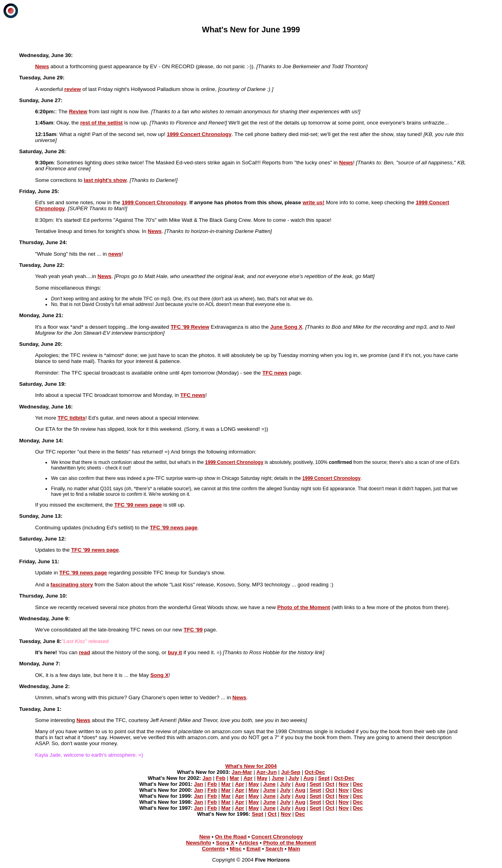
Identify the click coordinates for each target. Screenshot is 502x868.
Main (294, 849)
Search (274, 849)
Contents (213, 849)
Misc (236, 849)
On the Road (231, 837)
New (205, 837)
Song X (225, 843)
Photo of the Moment (290, 843)
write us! (314, 202)
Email (254, 849)
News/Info (198, 843)
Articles (249, 843)
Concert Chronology (277, 837)
